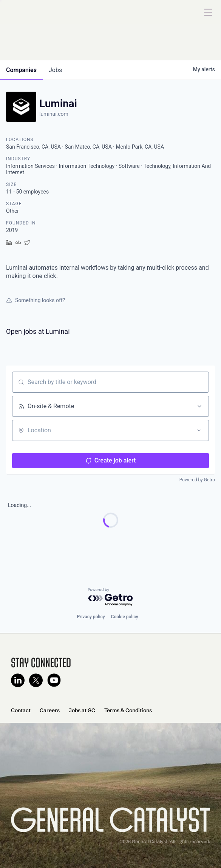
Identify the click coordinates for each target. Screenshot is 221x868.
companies (21, 70)
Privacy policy (91, 617)
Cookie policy (125, 617)
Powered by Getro (197, 480)
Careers (50, 710)
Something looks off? (36, 300)
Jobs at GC (82, 710)
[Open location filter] (199, 430)
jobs (55, 70)
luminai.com (54, 114)
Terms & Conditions (128, 710)
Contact (21, 710)
